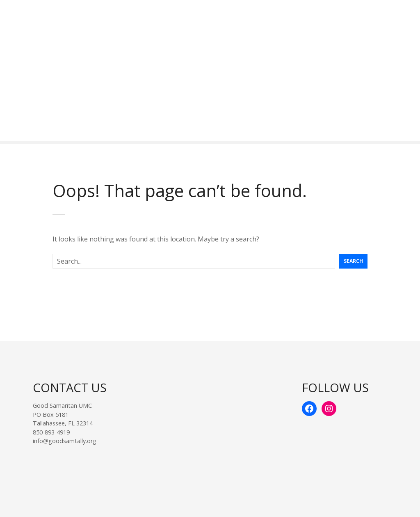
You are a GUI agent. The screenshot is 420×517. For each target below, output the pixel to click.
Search (353, 261)
